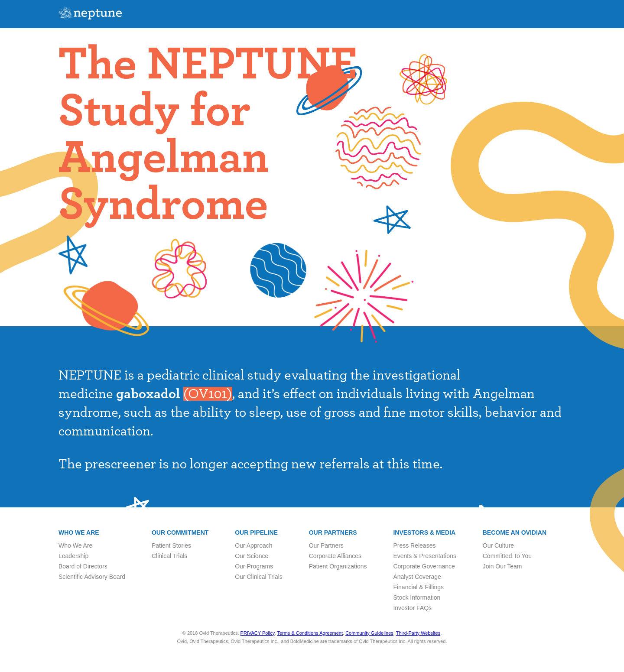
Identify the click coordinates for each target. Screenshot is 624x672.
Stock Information (417, 597)
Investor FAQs (412, 608)
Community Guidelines (369, 633)
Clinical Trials (169, 556)
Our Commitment (180, 532)
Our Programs (254, 566)
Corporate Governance (424, 566)
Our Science (252, 556)
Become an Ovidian (515, 532)
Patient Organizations (338, 566)
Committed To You (507, 556)
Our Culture (498, 545)
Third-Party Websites (418, 633)
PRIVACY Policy (258, 633)
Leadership (73, 556)
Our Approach (253, 545)
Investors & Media (424, 532)
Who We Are (75, 545)
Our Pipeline (256, 532)
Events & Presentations (425, 556)
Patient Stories (171, 545)
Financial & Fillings (418, 587)
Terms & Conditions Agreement (310, 633)
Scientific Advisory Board (92, 577)
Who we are (79, 532)
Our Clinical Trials (259, 577)
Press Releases (414, 545)
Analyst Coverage (417, 577)
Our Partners (333, 532)
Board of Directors (83, 566)
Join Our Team (502, 566)
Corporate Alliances (335, 556)
